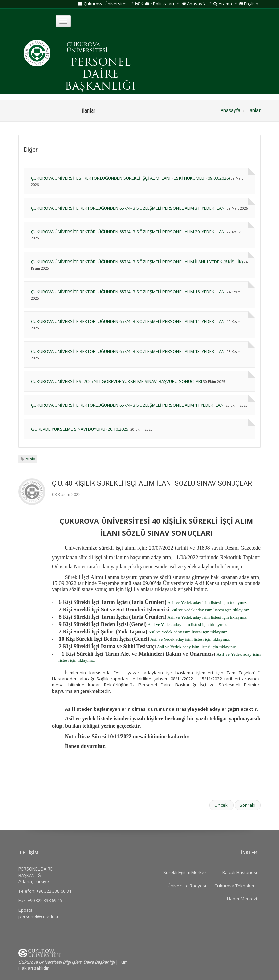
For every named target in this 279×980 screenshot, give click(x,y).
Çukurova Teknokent (236, 886)
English (249, 4)
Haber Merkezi (242, 899)
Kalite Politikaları (155, 4)
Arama (223, 4)
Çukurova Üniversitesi (103, 4)
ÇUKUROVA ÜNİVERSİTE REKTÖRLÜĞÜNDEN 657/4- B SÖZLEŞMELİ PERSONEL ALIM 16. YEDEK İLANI (128, 292)
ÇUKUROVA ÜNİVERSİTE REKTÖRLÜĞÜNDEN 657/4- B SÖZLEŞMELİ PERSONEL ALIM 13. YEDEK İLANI (128, 351)
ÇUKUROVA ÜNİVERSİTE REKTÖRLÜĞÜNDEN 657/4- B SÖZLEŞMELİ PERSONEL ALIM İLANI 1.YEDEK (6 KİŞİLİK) (137, 262)
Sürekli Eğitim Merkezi (186, 872)
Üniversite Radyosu (188, 886)
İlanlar (254, 110)
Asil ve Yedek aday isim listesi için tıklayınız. (207, 602)
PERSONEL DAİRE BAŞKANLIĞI (100, 75)
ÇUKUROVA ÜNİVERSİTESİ (87, 48)
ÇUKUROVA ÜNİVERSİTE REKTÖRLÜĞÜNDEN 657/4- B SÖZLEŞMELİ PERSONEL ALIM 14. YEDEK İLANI (128, 321)
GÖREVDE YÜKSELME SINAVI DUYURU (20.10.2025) (80, 429)
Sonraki (248, 805)
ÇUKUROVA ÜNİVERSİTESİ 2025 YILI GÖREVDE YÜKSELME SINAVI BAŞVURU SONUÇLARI (116, 381)
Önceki (222, 805)
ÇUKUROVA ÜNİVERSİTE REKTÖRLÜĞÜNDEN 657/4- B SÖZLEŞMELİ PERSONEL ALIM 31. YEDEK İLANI (128, 208)
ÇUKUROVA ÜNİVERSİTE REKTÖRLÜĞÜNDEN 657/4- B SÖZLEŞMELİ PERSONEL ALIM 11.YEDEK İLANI (128, 405)
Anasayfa (194, 4)
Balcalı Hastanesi (240, 872)
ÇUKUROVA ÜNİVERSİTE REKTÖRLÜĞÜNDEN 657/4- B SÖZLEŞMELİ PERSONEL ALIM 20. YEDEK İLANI (128, 232)
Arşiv (30, 459)
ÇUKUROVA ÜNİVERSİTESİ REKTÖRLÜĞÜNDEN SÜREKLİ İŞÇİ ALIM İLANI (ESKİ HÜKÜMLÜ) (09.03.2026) (130, 178)
